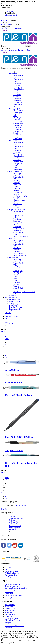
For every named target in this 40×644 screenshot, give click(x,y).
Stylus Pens (17, 99)
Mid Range (17, 83)
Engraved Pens (10, 610)
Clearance (8, 628)
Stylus (16, 276)
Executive (17, 252)
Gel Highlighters (19, 232)
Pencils (16, 133)
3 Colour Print (14, 522)
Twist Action (18, 87)
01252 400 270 (6, 20)
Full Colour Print (15, 526)
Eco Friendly (9, 624)
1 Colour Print (14, 516)
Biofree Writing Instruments (15, 626)
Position (8, 335)
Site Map (8, 577)
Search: (3, 46)
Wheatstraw (17, 284)
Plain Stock (13, 530)
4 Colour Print (14, 524)
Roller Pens (17, 95)
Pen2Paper (9, 598)
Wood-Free (17, 185)
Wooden (16, 190)
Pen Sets (8, 622)
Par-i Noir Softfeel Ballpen (19, 437)
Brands (16, 278)
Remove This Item (21, 505)
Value (15, 81)
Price (7, 339)
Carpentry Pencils (19, 200)
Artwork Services (11, 575)
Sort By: (4, 329)
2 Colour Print (14, 520)
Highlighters (18, 273)
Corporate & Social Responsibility (17, 588)
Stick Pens (17, 93)
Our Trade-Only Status (13, 584)
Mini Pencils (18, 204)
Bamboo (16, 286)
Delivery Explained (12, 571)
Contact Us (9, 17)
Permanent (17, 227)
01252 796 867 (6, 24)
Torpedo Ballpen (14, 450)
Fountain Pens (18, 131)
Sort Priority (5, 331)
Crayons (16, 206)
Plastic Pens (9, 612)
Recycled (17, 188)
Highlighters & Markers (13, 620)
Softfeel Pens (18, 104)
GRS (15, 294)
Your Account (10, 11)
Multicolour (17, 234)
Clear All (4, 509)
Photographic (18, 102)
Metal (15, 167)
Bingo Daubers (19, 229)
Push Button (18, 91)
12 (6, 355)
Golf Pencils (18, 202)
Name (7, 337)
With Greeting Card (20, 255)
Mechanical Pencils (20, 196)
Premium (17, 85)
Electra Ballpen (13, 383)
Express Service (19, 79)
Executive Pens (10, 324)
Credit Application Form (13, 596)
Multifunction (18, 100)
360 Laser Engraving (16, 518)
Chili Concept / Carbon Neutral (24, 292)
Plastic (16, 166)
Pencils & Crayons (11, 618)
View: (3, 350)
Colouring (17, 194)
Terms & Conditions (12, 586)
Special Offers (18, 78)
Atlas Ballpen (12, 370)
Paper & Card (18, 288)
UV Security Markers (21, 236)
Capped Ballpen (19, 89)
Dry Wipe (17, 225)
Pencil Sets (17, 198)
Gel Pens (16, 97)
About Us (8, 569)
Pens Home (9, 567)
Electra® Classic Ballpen (18, 395)
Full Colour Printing (12, 573)
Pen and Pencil (18, 254)
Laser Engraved (15, 528)
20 (6, 357)
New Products (18, 76)
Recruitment (9, 594)
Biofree (16, 106)
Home (7, 322)
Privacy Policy (10, 590)
